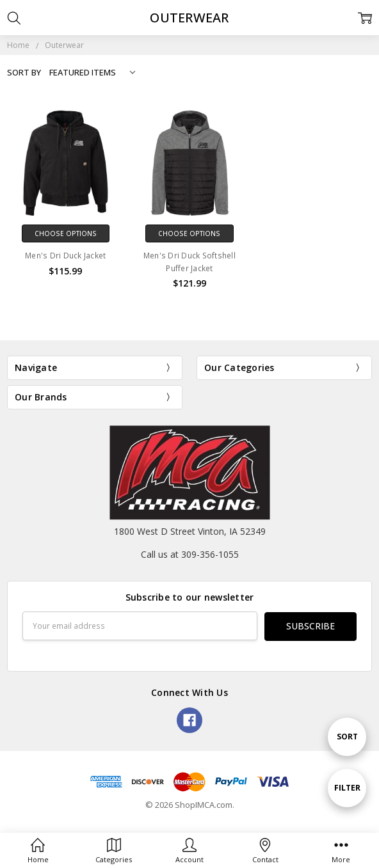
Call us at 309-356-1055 (190, 554)
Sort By (24, 72)
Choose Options (66, 233)
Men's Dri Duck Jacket (65, 256)
